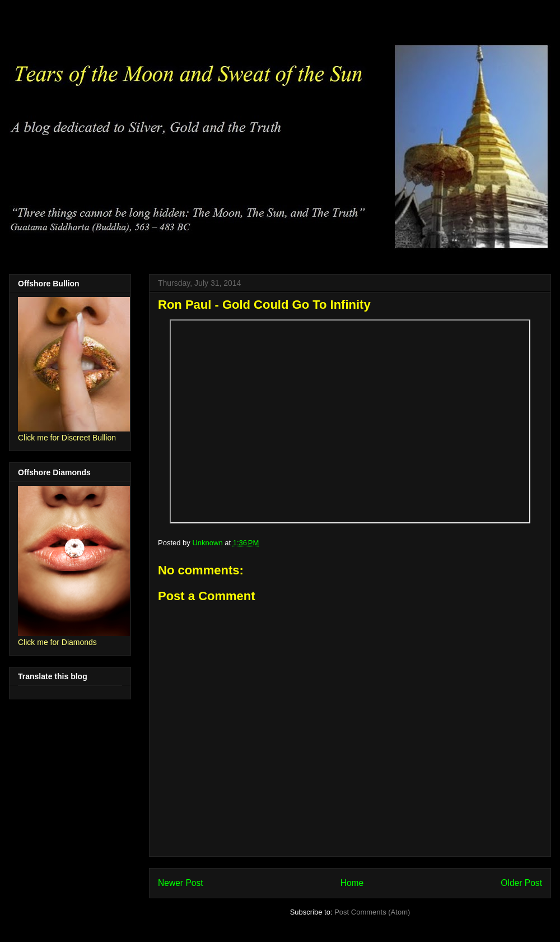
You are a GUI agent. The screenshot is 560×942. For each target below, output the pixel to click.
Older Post (521, 883)
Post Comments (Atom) (372, 912)
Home (352, 883)
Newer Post (181, 883)
